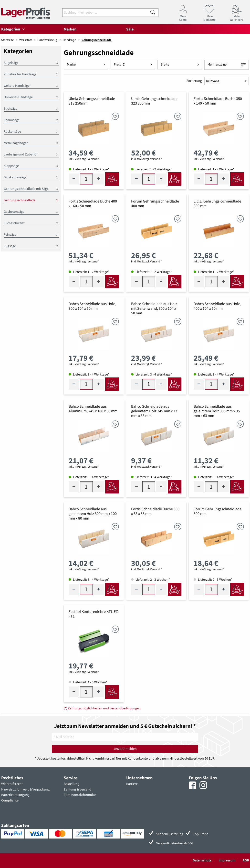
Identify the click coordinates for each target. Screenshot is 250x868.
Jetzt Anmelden (125, 749)
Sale (130, 29)
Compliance (10, 800)
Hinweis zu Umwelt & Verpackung (25, 790)
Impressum (227, 860)
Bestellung (72, 784)
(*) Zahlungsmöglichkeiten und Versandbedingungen (102, 708)
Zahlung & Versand (78, 790)
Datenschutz (202, 860)
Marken (70, 29)
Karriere (132, 784)
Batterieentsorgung (15, 795)
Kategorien (14, 29)
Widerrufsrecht (12, 784)
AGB (246, 860)
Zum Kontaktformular (80, 795)
